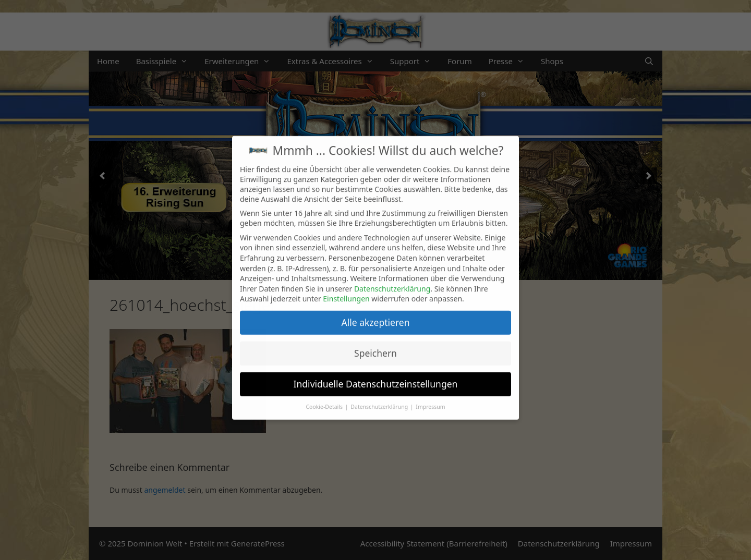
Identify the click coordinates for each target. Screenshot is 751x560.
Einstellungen (346, 288)
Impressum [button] (430, 396)
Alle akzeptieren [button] (376, 311)
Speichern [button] (375, 342)
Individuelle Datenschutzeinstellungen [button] (376, 373)
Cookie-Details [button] (325, 396)
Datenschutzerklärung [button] (380, 396)
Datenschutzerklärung (392, 278)
